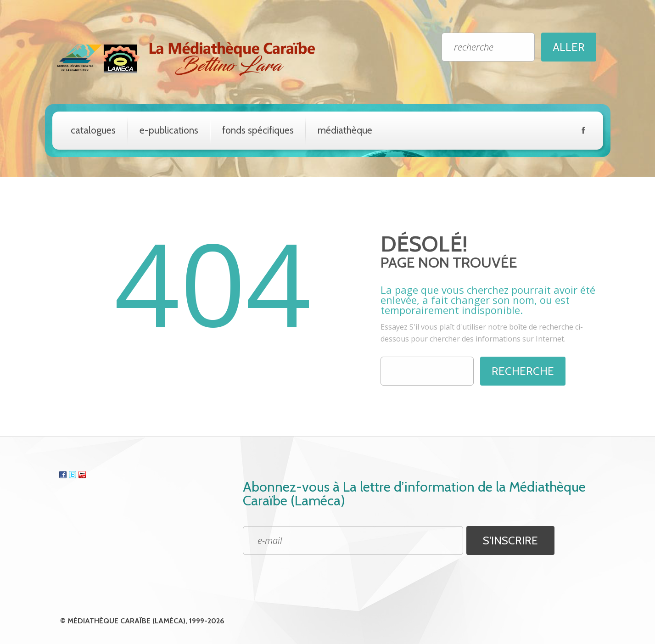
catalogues (93, 130)
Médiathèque (345, 130)
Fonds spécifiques (258, 130)
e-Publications (169, 130)
